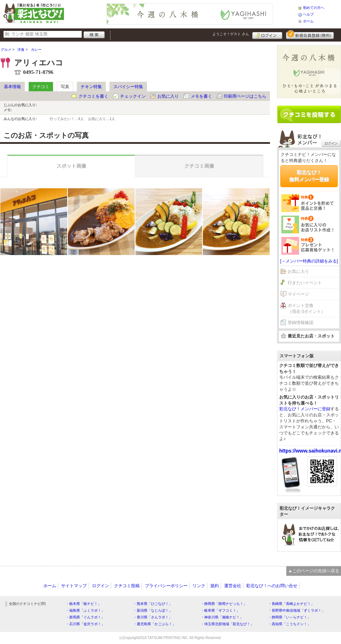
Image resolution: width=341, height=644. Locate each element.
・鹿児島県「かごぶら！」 (155, 624)
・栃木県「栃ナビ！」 (83, 604)
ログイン (267, 34)
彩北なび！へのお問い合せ (272, 586)
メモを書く (201, 96)
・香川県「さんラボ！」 (153, 617)
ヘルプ (308, 14)
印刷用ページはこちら (245, 96)
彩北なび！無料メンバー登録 (309, 176)
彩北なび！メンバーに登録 (305, 409)
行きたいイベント (305, 283)
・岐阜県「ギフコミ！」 (220, 610)
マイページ (298, 294)
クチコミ (41, 87)
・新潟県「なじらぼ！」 (153, 610)
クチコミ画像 (199, 166)
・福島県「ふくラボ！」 (85, 610)
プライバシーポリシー (166, 586)
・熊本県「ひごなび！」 (153, 604)
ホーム (308, 21)
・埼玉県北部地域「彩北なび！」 (227, 624)
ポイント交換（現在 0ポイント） (307, 309)
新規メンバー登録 (310, 34)
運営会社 (233, 586)
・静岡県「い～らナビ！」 (289, 617)
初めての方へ (314, 8)
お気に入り (168, 96)
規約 (215, 586)
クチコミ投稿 (127, 586)
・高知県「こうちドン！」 (289, 624)
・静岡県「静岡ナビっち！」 (224, 604)
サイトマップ (74, 586)
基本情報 (12, 87)
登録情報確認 (301, 323)
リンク (199, 586)
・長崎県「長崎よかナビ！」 (291, 604)
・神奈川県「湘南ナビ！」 (222, 617)
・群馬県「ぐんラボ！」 (85, 617)
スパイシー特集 (128, 87)
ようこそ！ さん (231, 34)
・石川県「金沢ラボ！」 (85, 624)
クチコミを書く (93, 96)
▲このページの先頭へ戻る (314, 571)
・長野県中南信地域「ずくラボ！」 (297, 610)
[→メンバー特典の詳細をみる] (309, 261)
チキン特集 (91, 87)
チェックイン (133, 96)
